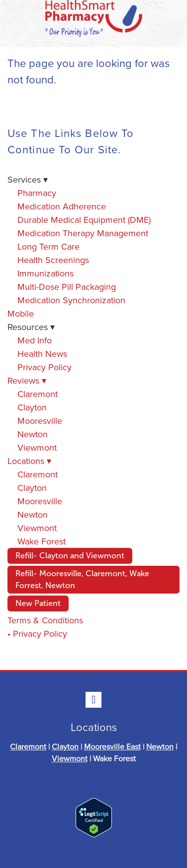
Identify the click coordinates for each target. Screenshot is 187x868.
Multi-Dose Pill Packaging (67, 287)
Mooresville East (112, 746)
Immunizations (46, 273)
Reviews (27, 380)
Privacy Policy (45, 367)
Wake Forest (42, 541)
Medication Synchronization (71, 300)
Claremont (38, 394)
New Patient (38, 603)
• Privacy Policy (37, 634)
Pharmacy (37, 193)
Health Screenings (53, 260)
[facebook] (93, 700)
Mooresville (40, 421)
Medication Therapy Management (83, 233)
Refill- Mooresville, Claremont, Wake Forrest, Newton (82, 579)
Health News (42, 354)
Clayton (32, 407)
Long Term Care (48, 246)
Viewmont (37, 447)
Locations (29, 461)
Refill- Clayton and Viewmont (70, 556)
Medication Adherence (62, 206)
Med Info (35, 340)
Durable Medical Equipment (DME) (84, 220)
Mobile (21, 313)
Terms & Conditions (45, 620)
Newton (33, 434)
